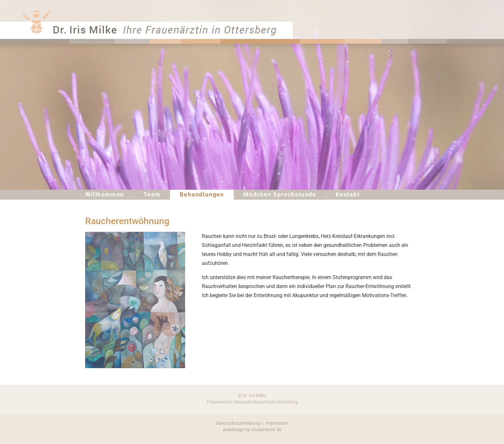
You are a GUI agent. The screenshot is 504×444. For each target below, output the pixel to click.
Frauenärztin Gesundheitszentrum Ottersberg (252, 402)
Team (152, 194)
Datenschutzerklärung (238, 423)
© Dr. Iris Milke (252, 395)
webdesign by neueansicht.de (252, 430)
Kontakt (348, 194)
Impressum (277, 423)
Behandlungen (202, 194)
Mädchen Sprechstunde (280, 194)
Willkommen (105, 194)
